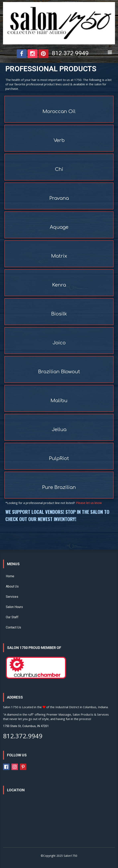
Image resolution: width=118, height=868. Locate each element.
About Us (12, 586)
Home (10, 576)
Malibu (59, 401)
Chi (59, 169)
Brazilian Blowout (59, 372)
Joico (59, 343)
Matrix (59, 256)
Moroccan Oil (59, 112)
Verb (59, 140)
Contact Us (13, 627)
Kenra (59, 285)
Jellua (59, 430)
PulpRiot (59, 458)
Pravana (59, 198)
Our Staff (12, 617)
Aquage (59, 227)
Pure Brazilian (59, 487)
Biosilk (59, 314)
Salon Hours (14, 607)
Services (12, 597)
